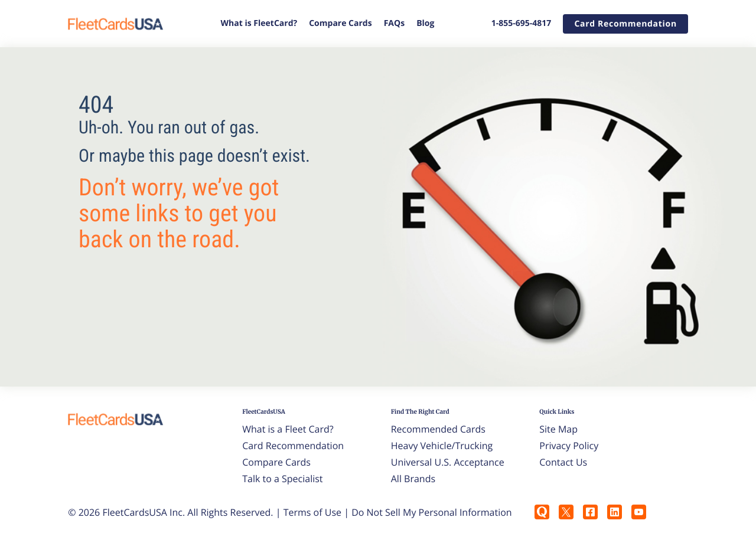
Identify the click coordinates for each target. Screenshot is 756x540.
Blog (425, 23)
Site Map (558, 429)
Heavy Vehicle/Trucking (442, 446)
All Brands (413, 479)
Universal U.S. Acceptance (448, 462)
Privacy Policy (569, 446)
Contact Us (563, 462)
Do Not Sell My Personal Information (431, 512)
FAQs (394, 23)
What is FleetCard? (259, 23)
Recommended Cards (438, 429)
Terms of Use (312, 512)
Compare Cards (340, 23)
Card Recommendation (293, 446)
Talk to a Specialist (282, 479)
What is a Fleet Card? (288, 429)
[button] (625, 24)
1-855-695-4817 (522, 23)
